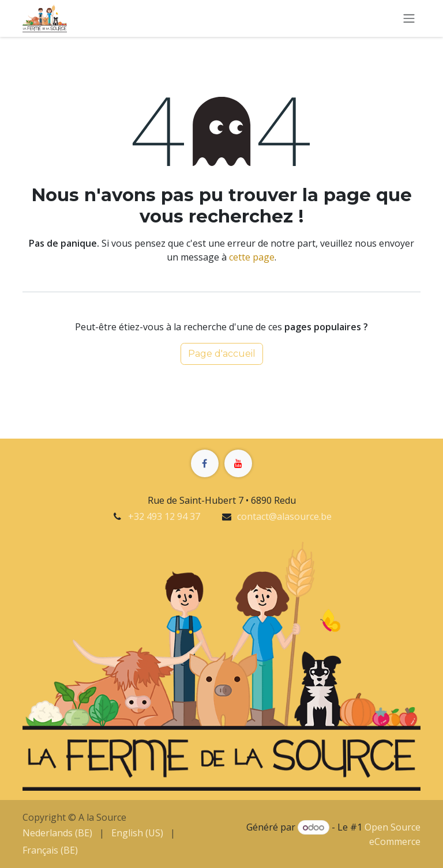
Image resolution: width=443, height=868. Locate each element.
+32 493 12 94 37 (164, 516)
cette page (252, 257)
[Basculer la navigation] (409, 19)
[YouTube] (238, 463)
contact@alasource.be (284, 516)
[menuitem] (57, 833)
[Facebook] (205, 463)
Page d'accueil (222, 354)
